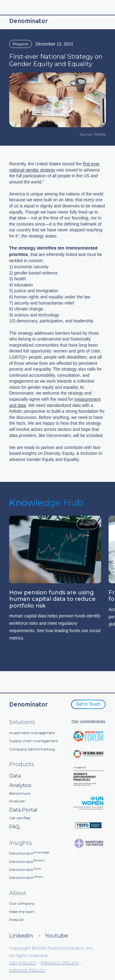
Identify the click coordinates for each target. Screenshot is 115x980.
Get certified (20, 818)
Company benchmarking (32, 749)
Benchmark (20, 793)
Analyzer (17, 801)
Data (15, 776)
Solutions (22, 722)
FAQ (14, 827)
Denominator (29, 853)
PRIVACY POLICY (60, 963)
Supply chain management (34, 741)
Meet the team (22, 912)
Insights (21, 843)
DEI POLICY (23, 963)
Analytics (20, 785)
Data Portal (23, 810)
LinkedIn (21, 936)
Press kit (17, 920)
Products (22, 764)
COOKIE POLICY (27, 970)
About (18, 893)
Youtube (57, 936)
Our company (22, 903)
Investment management (32, 733)
